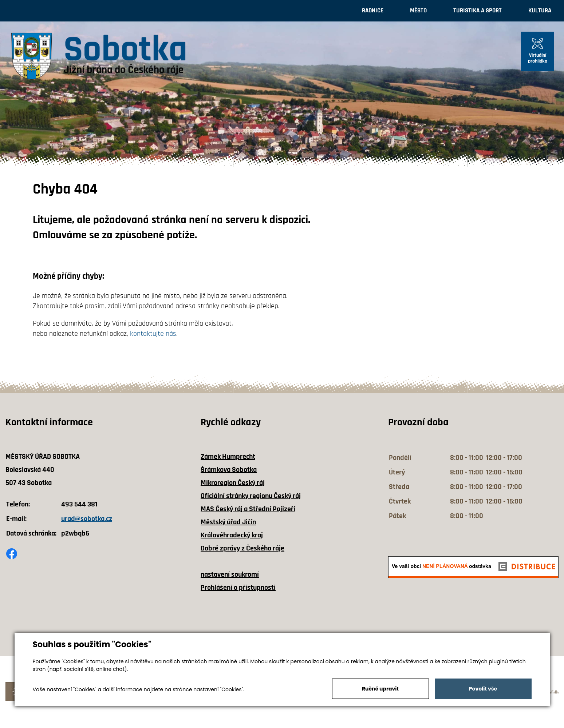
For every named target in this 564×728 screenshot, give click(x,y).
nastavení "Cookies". (219, 689)
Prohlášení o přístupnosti (238, 588)
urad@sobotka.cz (87, 519)
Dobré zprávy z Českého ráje (242, 548)
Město (418, 11)
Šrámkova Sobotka (229, 470)
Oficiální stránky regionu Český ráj (251, 496)
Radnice (373, 11)
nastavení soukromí (230, 574)
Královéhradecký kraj (232, 535)
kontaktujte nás (153, 334)
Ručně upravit (380, 689)
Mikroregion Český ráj (233, 483)
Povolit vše (483, 689)
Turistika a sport (478, 11)
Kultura (540, 11)
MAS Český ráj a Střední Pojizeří (248, 509)
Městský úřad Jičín (228, 522)
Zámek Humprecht (228, 457)
